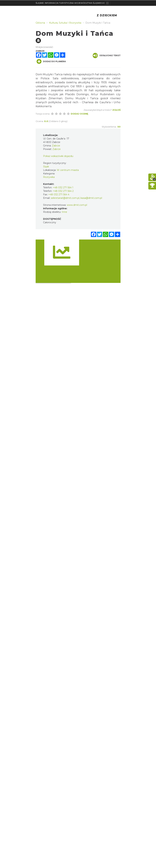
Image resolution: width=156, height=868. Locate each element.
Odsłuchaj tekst (107, 56)
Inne (64, 212)
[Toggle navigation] (107, 3)
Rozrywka (49, 177)
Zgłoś (116, 110)
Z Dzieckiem (107, 15)
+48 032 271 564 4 (59, 194)
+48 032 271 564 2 (63, 191)
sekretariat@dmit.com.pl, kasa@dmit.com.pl (76, 198)
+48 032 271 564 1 (63, 187)
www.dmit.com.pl (77, 205)
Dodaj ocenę (79, 114)
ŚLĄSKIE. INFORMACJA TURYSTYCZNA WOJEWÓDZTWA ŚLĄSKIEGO (70, 3)
